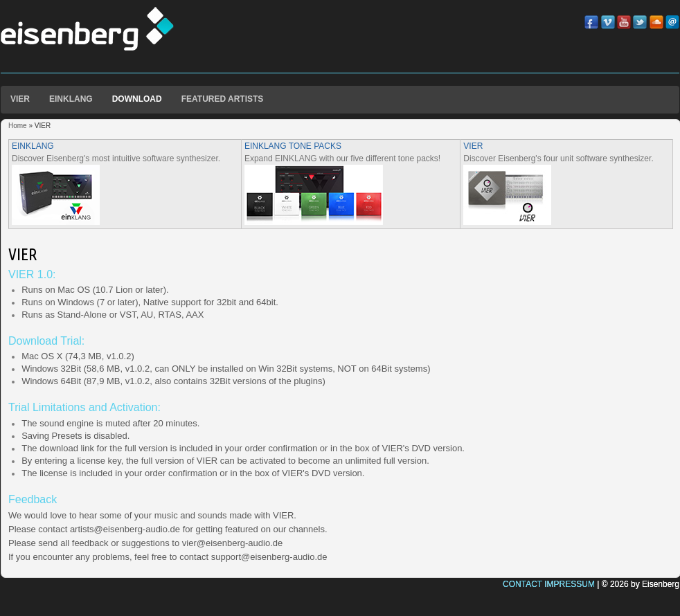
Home (18, 126)
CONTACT (522, 584)
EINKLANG (71, 99)
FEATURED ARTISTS (223, 99)
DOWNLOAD (137, 99)
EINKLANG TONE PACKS (293, 146)
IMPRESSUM (570, 584)
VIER (20, 99)
